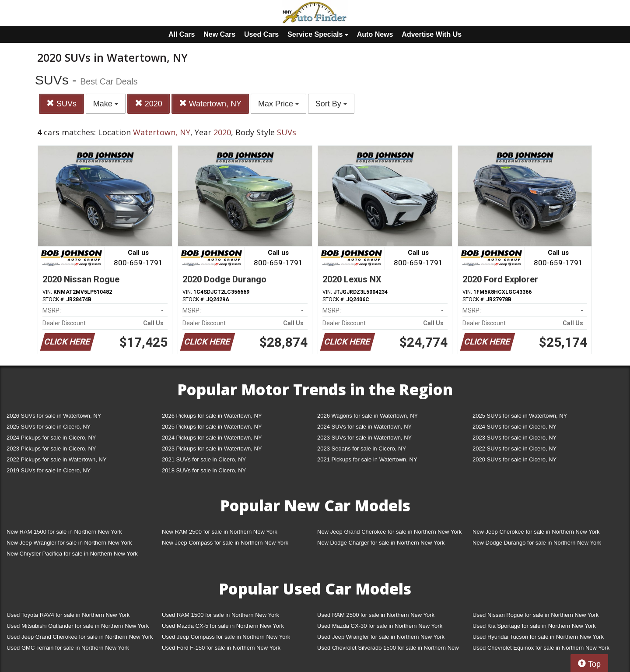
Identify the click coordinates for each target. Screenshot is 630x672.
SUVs (61, 104)
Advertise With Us (432, 34)
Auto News (375, 34)
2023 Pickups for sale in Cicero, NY (51, 449)
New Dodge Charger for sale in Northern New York (381, 543)
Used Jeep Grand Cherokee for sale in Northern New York (80, 637)
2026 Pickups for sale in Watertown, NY (212, 416)
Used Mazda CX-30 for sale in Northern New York (380, 626)
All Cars (182, 34)
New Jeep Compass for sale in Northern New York (225, 543)
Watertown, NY (210, 104)
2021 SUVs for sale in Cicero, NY (204, 459)
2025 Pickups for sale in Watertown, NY (212, 427)
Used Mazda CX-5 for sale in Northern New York (223, 626)
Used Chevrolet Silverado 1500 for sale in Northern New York (388, 649)
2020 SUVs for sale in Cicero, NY (514, 459)
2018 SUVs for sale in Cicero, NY (204, 470)
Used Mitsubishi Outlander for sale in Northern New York (78, 626)
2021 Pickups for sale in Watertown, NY (367, 459)
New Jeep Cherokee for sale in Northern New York (536, 532)
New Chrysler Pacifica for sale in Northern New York (72, 554)
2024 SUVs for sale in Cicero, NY (514, 427)
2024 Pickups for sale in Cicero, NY (51, 438)
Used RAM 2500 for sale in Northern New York (376, 615)
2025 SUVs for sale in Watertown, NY (520, 416)
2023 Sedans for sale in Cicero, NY (362, 449)
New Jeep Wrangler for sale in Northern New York (69, 543)
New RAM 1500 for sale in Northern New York (64, 532)
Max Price (278, 104)
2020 (149, 104)
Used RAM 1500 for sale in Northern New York (220, 615)
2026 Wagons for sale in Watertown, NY (367, 416)
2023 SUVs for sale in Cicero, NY (514, 438)
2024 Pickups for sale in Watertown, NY (212, 438)
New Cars (219, 34)
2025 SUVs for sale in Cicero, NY (49, 427)
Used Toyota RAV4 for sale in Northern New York (68, 615)
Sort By (331, 104)
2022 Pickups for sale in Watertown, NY (57, 459)
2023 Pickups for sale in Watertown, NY (212, 449)
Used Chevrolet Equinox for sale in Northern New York (541, 648)
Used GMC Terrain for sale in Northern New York (68, 648)
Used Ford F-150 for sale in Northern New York (221, 648)
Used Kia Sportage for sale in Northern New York (534, 626)
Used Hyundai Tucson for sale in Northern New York (538, 637)
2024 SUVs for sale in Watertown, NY (364, 427)
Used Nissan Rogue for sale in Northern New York (535, 615)
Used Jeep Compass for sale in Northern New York (226, 637)
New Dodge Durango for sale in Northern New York (537, 543)
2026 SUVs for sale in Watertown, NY (54, 416)
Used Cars (261, 34)
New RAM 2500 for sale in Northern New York (220, 532)
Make (106, 104)
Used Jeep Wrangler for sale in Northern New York (381, 637)
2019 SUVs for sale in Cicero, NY (49, 470)
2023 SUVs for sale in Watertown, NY (364, 438)
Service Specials (318, 34)
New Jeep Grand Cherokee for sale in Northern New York (389, 532)
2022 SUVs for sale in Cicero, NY (514, 449)
